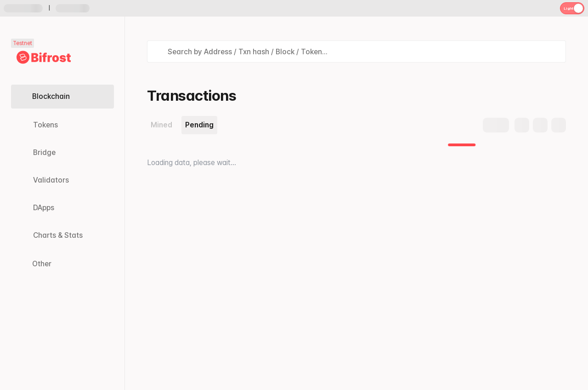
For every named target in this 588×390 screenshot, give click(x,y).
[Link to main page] (44, 57)
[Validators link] (62, 180)
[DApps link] (62, 208)
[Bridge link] (62, 153)
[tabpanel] (356, 156)
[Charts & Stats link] (62, 235)
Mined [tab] (161, 125)
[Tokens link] (62, 125)
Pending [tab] (199, 125)
